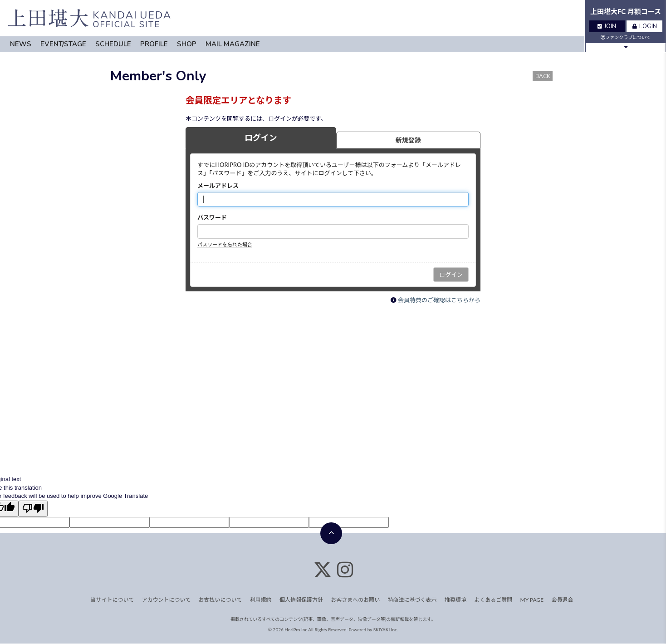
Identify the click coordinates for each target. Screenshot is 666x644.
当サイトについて (113, 600)
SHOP (187, 44)
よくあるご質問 (493, 600)
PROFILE (154, 44)
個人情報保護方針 (301, 600)
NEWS (21, 44)
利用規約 (261, 600)
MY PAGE (532, 600)
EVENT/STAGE (63, 44)
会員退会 (562, 600)
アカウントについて (166, 600)
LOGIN (645, 26)
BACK (543, 76)
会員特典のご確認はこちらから (439, 300)
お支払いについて (220, 600)
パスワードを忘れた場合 (225, 244)
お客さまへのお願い (355, 600)
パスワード (212, 217)
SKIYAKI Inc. (386, 629)
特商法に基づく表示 (412, 600)
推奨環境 (455, 600)
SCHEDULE (113, 44)
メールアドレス (218, 186)
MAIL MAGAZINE (233, 44)
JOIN (607, 26)
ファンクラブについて (626, 37)
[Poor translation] (33, 509)
